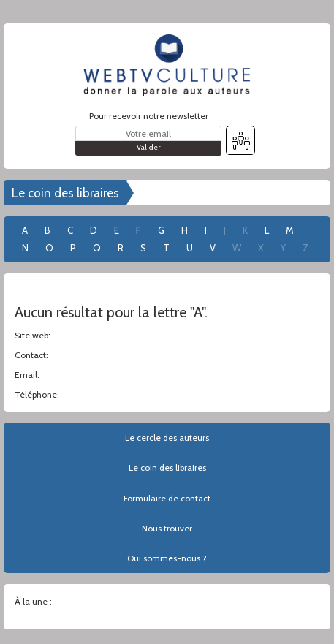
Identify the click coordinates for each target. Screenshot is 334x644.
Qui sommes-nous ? (167, 558)
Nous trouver (167, 528)
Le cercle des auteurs (167, 437)
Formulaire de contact (167, 498)
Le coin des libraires (65, 193)
